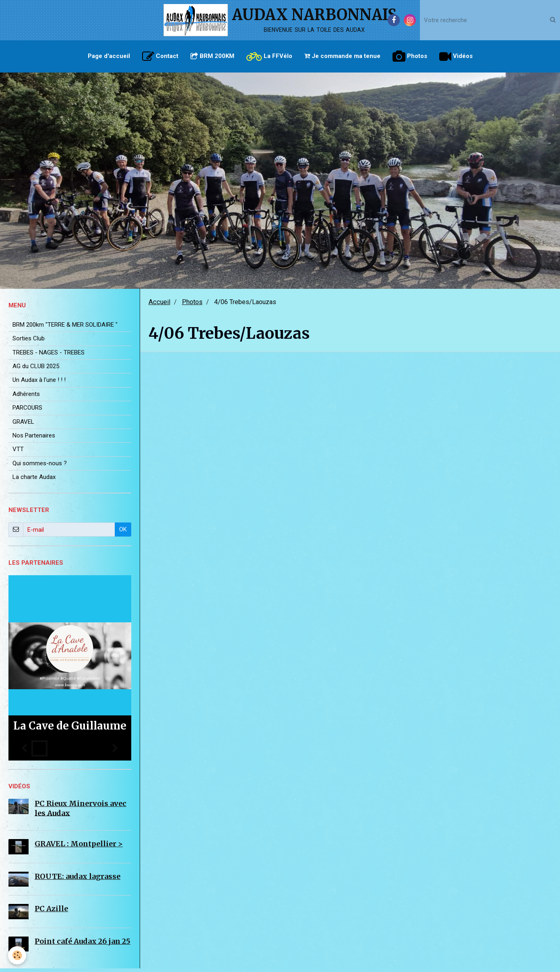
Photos (410, 56)
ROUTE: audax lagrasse (77, 880)
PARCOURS (27, 411)
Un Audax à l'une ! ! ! (39, 383)
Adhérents (26, 398)
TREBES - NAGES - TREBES (49, 356)
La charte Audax (34, 481)
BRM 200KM (212, 56)
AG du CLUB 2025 (36, 370)
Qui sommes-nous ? (40, 467)
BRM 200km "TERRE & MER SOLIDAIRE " (65, 328)
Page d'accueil (109, 56)
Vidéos (456, 56)
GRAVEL (23, 425)
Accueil (159, 306)
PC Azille (51, 912)
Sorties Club (29, 342)
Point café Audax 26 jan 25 (83, 945)
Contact (160, 56)
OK (123, 533)
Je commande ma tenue (342, 56)
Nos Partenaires (34, 439)
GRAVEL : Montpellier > (79, 847)
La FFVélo (269, 56)
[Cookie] (17, 955)
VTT (18, 453)
